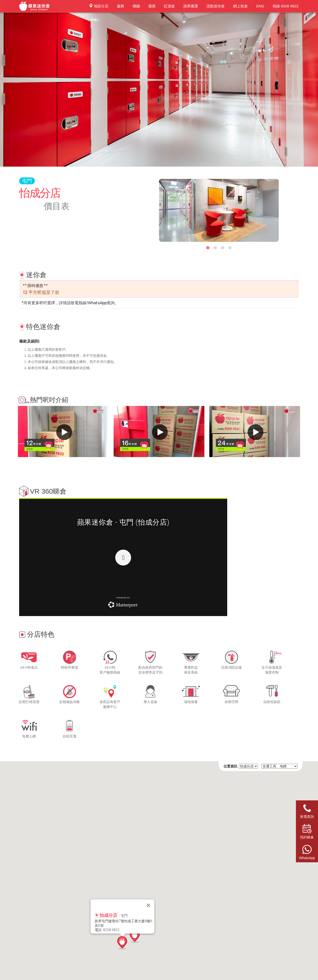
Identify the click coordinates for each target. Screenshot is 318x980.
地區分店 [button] (99, 6)
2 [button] (215, 250)
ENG (260, 6)
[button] (135, 936)
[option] (219, 210)
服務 (120, 6)
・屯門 (111, 915)
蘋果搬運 (191, 6)
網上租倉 (240, 6)
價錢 (136, 6)
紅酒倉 (169, 6)
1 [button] (208, 250)
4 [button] (230, 250)
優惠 (152, 6)
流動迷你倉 (216, 6)
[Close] (148, 905)
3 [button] (223, 250)
